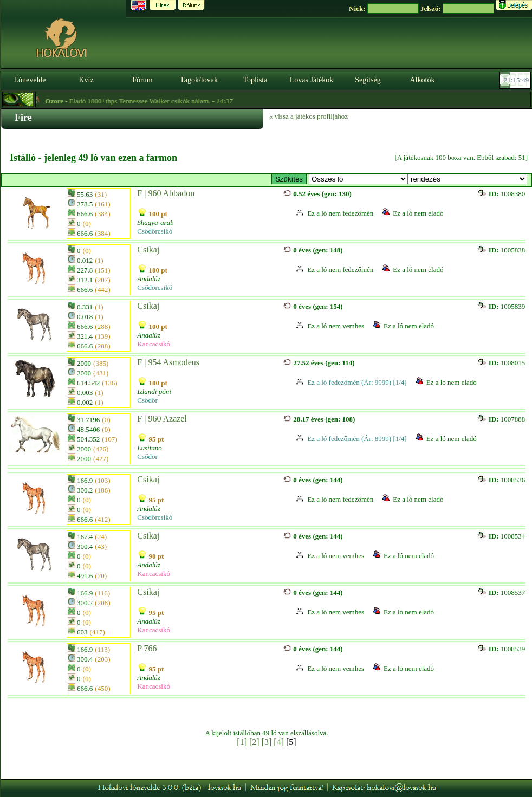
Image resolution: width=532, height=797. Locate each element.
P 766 (147, 648)
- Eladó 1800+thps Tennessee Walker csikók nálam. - (152, 101)
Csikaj (148, 250)
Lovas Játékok (312, 80)
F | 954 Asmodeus (168, 362)
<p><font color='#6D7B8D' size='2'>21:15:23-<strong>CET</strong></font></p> (516, 80)
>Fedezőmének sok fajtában (358, 179)
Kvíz (86, 80)
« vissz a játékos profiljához (309, 116)
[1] (242, 742)
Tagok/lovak (199, 80)
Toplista (255, 80)
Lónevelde (30, 80)
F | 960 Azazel (162, 419)
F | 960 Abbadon (166, 193)
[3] (267, 742)
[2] (254, 742)
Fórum (142, 80)
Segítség (368, 80)
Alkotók (423, 80)
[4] (279, 742)
